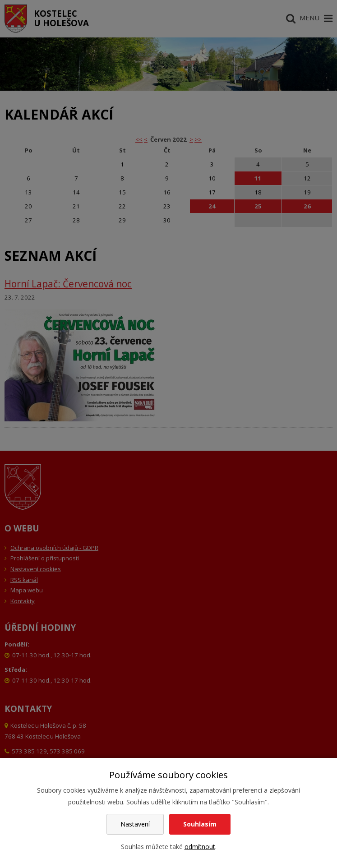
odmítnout (200, 847)
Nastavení (135, 824)
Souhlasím (200, 824)
